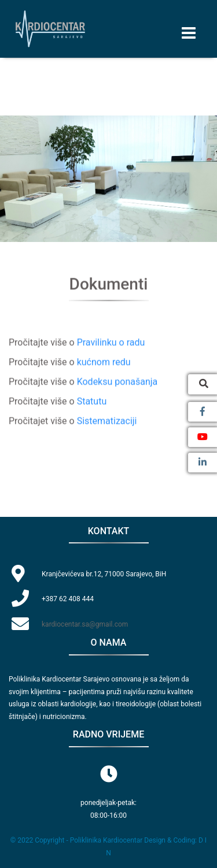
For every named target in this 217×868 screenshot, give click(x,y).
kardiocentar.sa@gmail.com (85, 624)
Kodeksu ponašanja (117, 382)
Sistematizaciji (107, 421)
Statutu (92, 402)
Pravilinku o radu (111, 343)
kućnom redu (104, 362)
